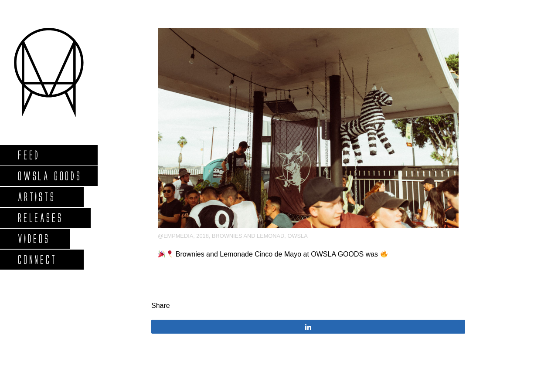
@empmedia (175, 236)
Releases (40, 218)
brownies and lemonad (248, 236)
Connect (37, 259)
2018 (202, 236)
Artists (36, 197)
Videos (34, 238)
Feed (29, 155)
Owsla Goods (49, 176)
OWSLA (297, 236)
